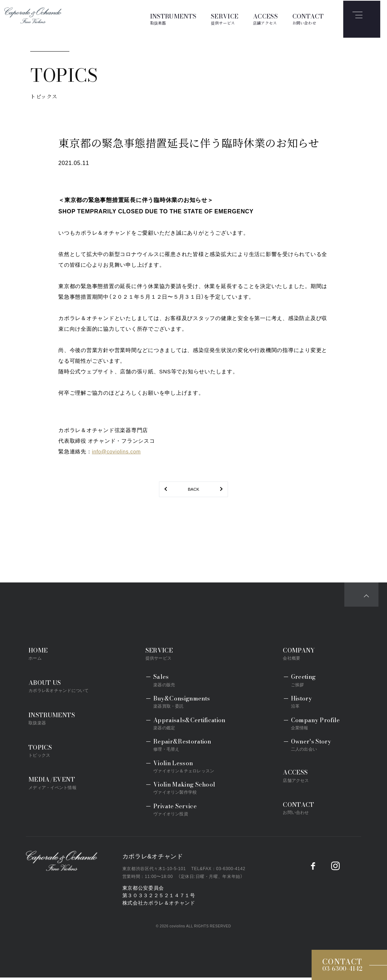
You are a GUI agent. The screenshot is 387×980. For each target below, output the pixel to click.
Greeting (303, 683)
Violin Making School (186, 791)
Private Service (177, 812)
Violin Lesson (185, 769)
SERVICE (225, 19)
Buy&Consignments (183, 704)
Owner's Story (311, 747)
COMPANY (305, 656)
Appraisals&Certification (191, 726)
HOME (42, 656)
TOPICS (45, 752)
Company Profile (316, 726)
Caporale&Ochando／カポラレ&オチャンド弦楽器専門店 (70, 866)
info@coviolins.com (118, 452)
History (301, 704)
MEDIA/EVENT (60, 784)
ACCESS (265, 19)
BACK (193, 491)
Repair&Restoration (184, 747)
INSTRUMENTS (173, 19)
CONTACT (308, 19)
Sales (166, 683)
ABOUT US (60, 688)
